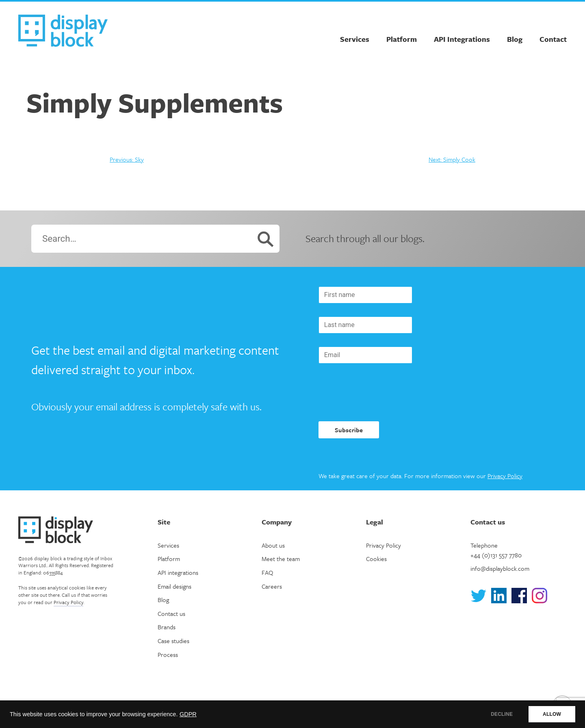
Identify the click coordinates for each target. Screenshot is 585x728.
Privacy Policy (505, 476)
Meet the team (281, 559)
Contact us (171, 613)
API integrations (178, 572)
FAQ (267, 572)
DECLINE (502, 714)
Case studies (173, 641)
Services (355, 39)
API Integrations (462, 39)
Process (168, 654)
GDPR (188, 714)
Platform (402, 39)
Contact (553, 39)
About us (273, 545)
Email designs (174, 586)
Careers (272, 586)
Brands (167, 627)
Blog (515, 39)
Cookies (376, 559)
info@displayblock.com (500, 568)
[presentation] (380, 392)
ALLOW (552, 714)
